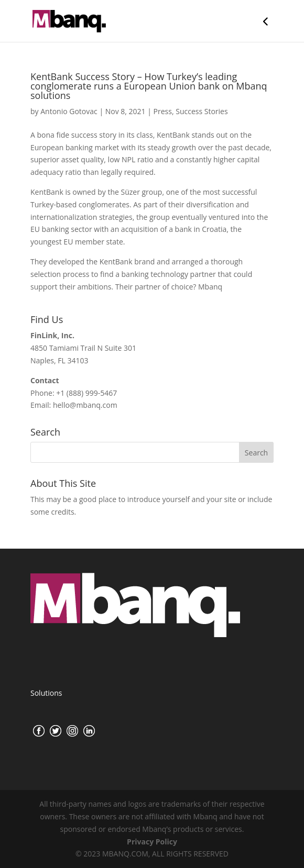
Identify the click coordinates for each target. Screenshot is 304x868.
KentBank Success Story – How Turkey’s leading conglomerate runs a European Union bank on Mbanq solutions (149, 86)
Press (163, 111)
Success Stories (202, 111)
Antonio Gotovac (69, 111)
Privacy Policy (152, 842)
